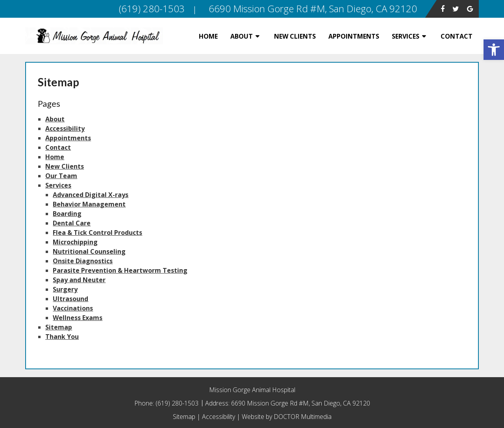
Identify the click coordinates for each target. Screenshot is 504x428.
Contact (457, 36)
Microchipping (75, 242)
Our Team (61, 176)
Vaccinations (73, 308)
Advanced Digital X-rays (91, 195)
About (242, 36)
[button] (494, 50)
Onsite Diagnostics (83, 261)
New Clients (295, 36)
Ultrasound (70, 299)
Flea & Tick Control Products (97, 233)
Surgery (65, 289)
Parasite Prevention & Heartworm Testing (120, 270)
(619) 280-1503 (178, 403)
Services (406, 36)
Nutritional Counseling (89, 251)
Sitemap (59, 327)
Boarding (67, 214)
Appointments (354, 36)
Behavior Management (89, 204)
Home (208, 36)
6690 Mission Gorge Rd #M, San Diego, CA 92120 (301, 403)
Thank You (62, 337)
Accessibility (65, 128)
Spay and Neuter (79, 280)
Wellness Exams (78, 318)
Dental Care (72, 223)
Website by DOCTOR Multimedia (287, 417)
